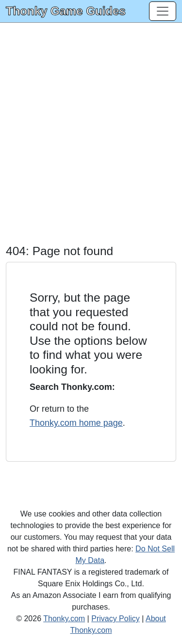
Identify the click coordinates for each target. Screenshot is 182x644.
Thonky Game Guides (66, 11)
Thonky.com (64, 619)
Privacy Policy (116, 619)
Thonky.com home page (76, 423)
